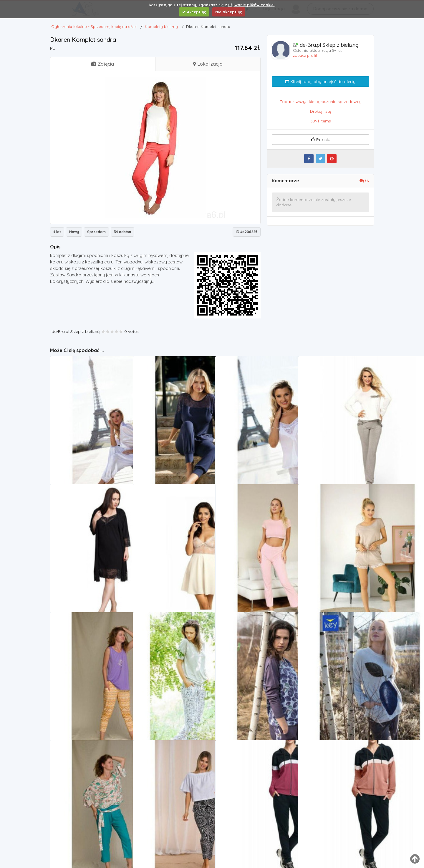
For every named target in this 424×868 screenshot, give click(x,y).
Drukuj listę (321, 111)
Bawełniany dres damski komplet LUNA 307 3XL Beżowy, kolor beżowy (337, 830)
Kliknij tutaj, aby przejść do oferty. (321, 82)
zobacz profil (305, 55)
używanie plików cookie (251, 5)
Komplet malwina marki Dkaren (332, 446)
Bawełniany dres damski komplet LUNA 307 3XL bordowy (255, 830)
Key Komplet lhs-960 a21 (77, 702)
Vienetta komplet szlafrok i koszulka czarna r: (90, 574)
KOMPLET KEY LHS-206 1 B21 (246, 702)
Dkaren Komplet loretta (159, 446)
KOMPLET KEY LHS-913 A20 (162, 702)
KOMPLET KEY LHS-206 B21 (327, 702)
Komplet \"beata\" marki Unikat (333, 574)
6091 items (321, 121)
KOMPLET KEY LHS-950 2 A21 (81, 830)
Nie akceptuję (229, 12)
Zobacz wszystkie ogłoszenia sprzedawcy (321, 102)
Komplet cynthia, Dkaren (242, 446)
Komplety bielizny (73, 454)
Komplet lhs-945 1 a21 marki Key (167, 830)
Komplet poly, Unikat (239, 574)
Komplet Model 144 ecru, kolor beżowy (172, 574)
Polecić (320, 140)
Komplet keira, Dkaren (75, 446)
